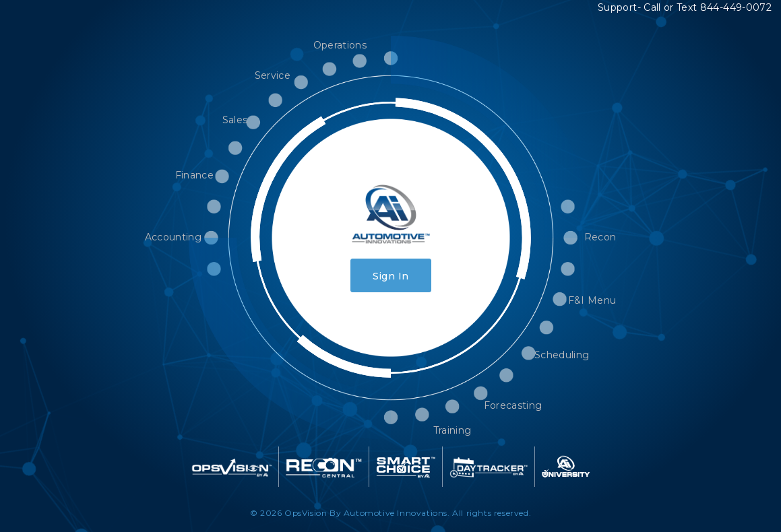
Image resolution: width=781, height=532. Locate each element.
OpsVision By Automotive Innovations (366, 513)
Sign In (390, 276)
